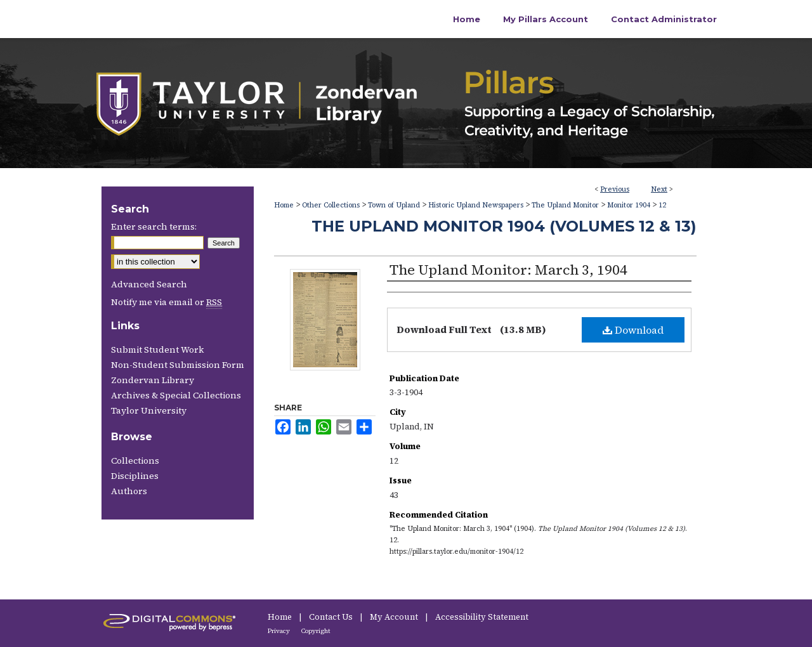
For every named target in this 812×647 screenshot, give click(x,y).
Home (284, 205)
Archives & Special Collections (176, 395)
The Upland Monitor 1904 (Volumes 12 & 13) (504, 226)
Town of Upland (394, 205)
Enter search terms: (154, 226)
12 (662, 205)
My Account (395, 617)
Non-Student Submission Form (178, 365)
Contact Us (332, 617)
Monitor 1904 (629, 205)
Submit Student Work (157, 350)
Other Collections (331, 205)
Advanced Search (149, 284)
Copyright (316, 631)
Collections (135, 461)
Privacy (279, 631)
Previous (615, 189)
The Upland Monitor (565, 205)
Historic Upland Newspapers (476, 205)
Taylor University (149, 410)
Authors (129, 491)
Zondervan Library (153, 380)
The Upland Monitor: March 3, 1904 (508, 270)
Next (659, 189)
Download (633, 330)
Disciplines (135, 476)
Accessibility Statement (482, 617)
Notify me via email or (167, 302)
